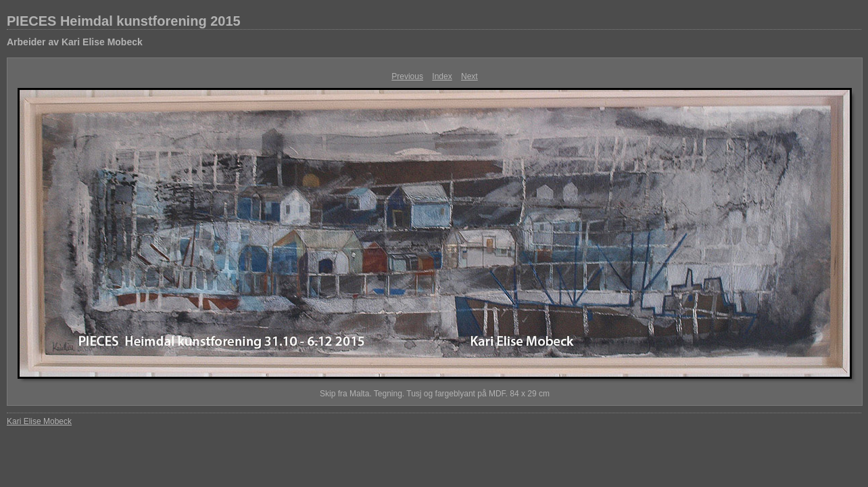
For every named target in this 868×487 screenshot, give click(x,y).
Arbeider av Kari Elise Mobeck (75, 42)
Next (469, 76)
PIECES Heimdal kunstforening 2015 (124, 21)
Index (442, 76)
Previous (407, 76)
